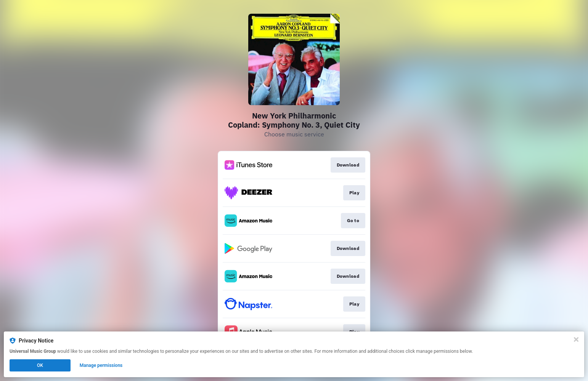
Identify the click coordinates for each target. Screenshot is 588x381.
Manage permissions (101, 365)
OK (40, 365)
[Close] (576, 339)
